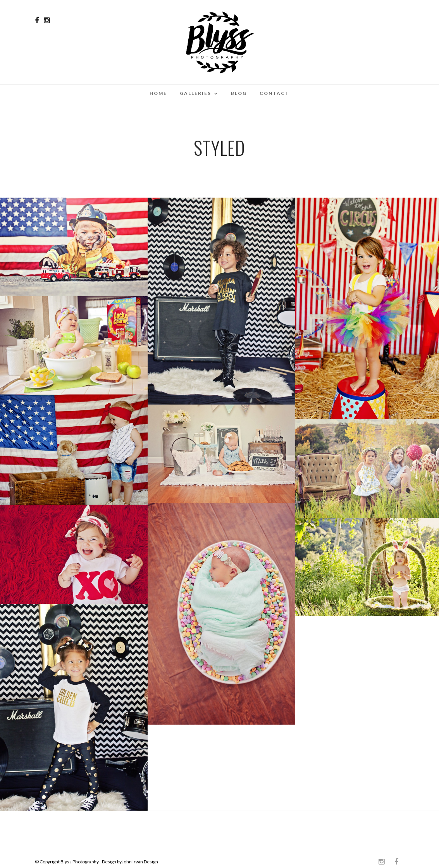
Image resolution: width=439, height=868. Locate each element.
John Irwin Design (140, 862)
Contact (275, 93)
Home (158, 93)
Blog (239, 93)
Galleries (195, 93)
